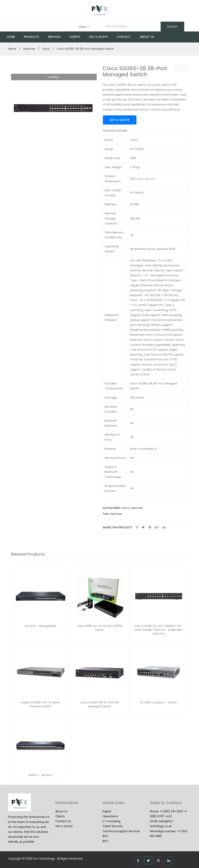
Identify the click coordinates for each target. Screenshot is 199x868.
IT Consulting (112, 821)
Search (172, 27)
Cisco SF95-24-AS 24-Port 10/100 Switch (179, 69)
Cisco (46, 49)
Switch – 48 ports (41, 775)
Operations (110, 816)
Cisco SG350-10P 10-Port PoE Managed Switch (185, 69)
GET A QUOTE (120, 120)
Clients (60, 816)
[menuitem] (11, 37)
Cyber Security (113, 826)
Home (12, 49)
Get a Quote (64, 826)
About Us (61, 811)
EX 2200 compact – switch (159, 703)
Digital (107, 811)
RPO (105, 841)
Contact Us (63, 821)
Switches (29, 49)
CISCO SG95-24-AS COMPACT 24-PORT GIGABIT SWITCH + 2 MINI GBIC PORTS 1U (159, 630)
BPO (105, 836)
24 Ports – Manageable (40, 626)
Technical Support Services (121, 831)
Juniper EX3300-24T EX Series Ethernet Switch (40, 704)
